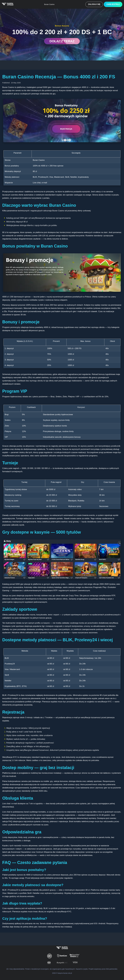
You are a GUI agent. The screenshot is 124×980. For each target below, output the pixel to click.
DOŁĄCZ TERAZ (62, 41)
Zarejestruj (111, 4)
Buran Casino (46, 4)
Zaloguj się (90, 4)
